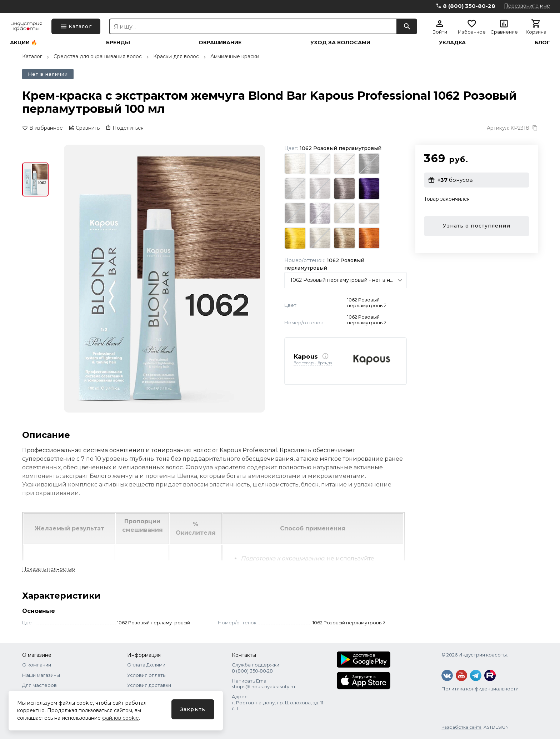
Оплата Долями (146, 665)
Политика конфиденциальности (480, 689)
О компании (37, 665)
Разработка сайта (461, 727)
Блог (542, 43)
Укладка (452, 43)
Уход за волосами (340, 43)
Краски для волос (176, 56)
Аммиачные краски (235, 56)
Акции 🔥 (24, 43)
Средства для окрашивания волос (98, 56)
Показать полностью (49, 569)
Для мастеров (39, 685)
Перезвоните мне (527, 6)
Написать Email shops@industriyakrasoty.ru (263, 684)
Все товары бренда (313, 363)
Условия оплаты (147, 675)
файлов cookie (121, 718)
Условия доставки (149, 685)
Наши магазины (41, 675)
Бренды (118, 43)
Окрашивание (220, 43)
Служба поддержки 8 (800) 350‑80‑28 (256, 668)
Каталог (32, 56)
